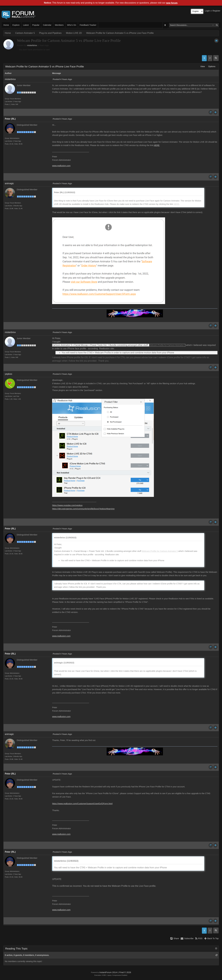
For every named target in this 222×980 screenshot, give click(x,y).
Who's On (72, 25)
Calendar (47, 25)
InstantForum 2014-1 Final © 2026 (115, 972)
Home (6, 25)
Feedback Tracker (88, 25)
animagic (9, 183)
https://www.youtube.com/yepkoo (67, 505)
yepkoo (8, 374)
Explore (16, 25)
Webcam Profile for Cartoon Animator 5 (167, 345)
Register (216, 11)
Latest (26, 25)
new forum (172, 3)
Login (207, 11)
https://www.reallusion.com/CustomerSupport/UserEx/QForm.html (82, 804)
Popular (36, 25)
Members (59, 25)
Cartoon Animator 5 (25, 33)
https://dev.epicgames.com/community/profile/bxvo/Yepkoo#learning (83, 509)
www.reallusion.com (61, 166)
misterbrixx (32, 45)
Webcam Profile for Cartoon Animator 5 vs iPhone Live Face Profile (120, 33)
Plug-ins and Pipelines (50, 33)
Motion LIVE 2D (74, 33)
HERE (157, 145)
